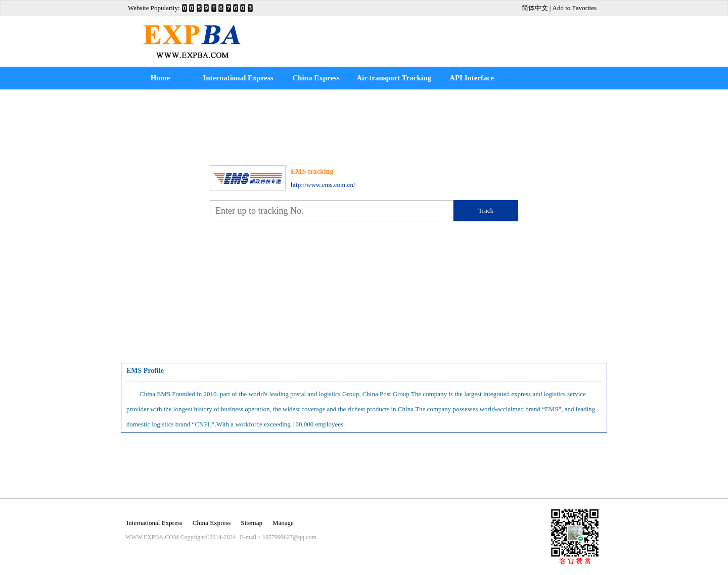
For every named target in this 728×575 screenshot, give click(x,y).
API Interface (472, 78)
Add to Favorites (575, 8)
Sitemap (252, 523)
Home (160, 78)
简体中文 (535, 8)
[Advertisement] (432, 34)
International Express (238, 78)
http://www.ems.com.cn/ (323, 185)
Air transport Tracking (394, 78)
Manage (283, 523)
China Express (316, 78)
